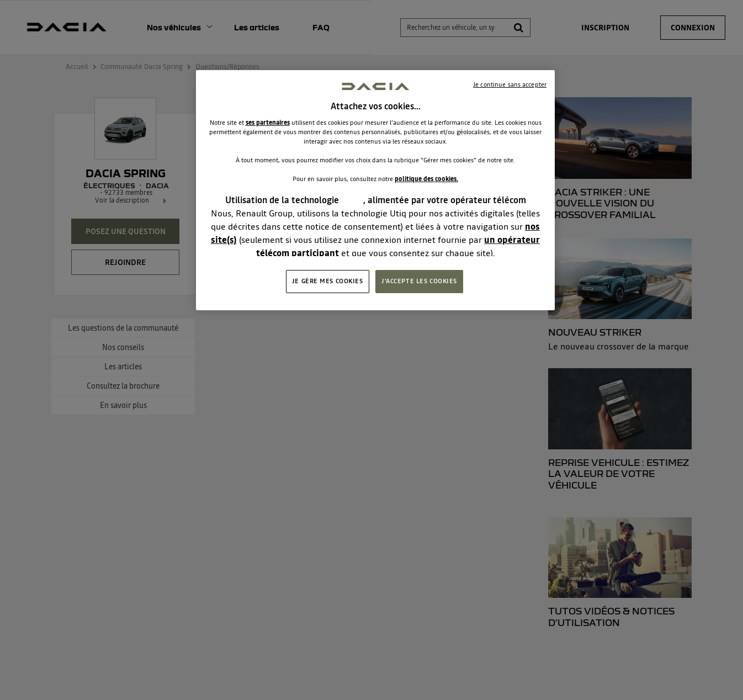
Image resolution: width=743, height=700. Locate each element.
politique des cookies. (426, 179)
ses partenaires (268, 123)
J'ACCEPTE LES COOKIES (419, 281)
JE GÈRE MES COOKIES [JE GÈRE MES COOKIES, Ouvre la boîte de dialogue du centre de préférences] (328, 281)
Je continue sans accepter (510, 84)
